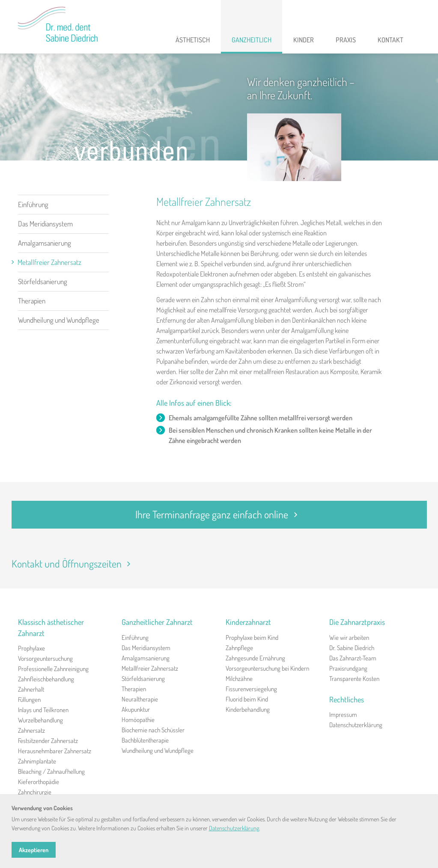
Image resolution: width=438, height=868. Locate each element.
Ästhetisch (193, 40)
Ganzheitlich (252, 40)
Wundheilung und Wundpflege (59, 320)
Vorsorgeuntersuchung (45, 658)
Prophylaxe (31, 648)
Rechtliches (347, 699)
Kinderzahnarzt (248, 622)
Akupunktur (136, 709)
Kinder (304, 40)
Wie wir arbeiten (349, 638)
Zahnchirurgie (35, 792)
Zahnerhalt (31, 689)
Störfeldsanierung (43, 281)
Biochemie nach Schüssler (153, 730)
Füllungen (29, 700)
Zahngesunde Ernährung (255, 658)
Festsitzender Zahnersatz (48, 741)
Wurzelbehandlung (40, 720)
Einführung (33, 204)
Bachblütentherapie (145, 740)
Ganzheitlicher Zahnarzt (157, 622)
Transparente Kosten (354, 679)
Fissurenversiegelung (251, 689)
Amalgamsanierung (45, 243)
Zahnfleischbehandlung (46, 679)
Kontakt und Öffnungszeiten (74, 563)
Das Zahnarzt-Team (353, 658)
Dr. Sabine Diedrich (352, 648)
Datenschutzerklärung (356, 725)
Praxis (346, 40)
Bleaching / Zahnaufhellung (51, 771)
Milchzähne (239, 679)
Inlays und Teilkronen (43, 710)
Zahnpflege (239, 648)
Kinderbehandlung (248, 709)
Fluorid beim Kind (247, 699)
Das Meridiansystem (45, 224)
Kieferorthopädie (39, 782)
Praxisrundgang (348, 668)
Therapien (32, 301)
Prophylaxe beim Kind (252, 638)
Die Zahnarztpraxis (357, 622)
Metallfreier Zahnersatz (49, 262)
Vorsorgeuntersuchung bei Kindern (267, 668)
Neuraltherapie (140, 699)
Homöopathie (138, 720)
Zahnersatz (31, 730)
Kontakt (390, 40)
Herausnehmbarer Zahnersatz (55, 751)
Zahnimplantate (37, 761)
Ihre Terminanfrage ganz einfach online (219, 514)
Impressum (343, 715)
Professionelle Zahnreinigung (53, 669)
